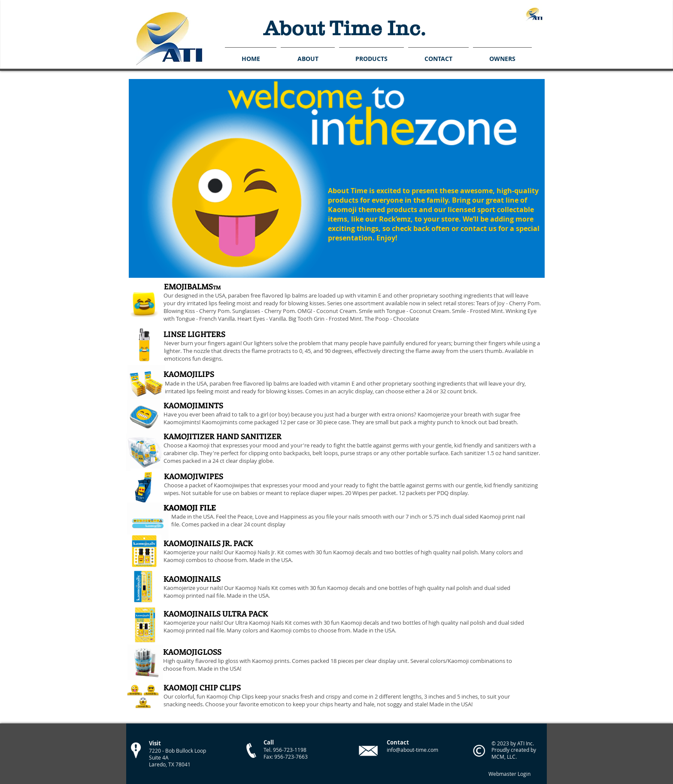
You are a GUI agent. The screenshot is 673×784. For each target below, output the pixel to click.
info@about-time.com (412, 750)
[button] (371, 55)
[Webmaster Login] (509, 774)
